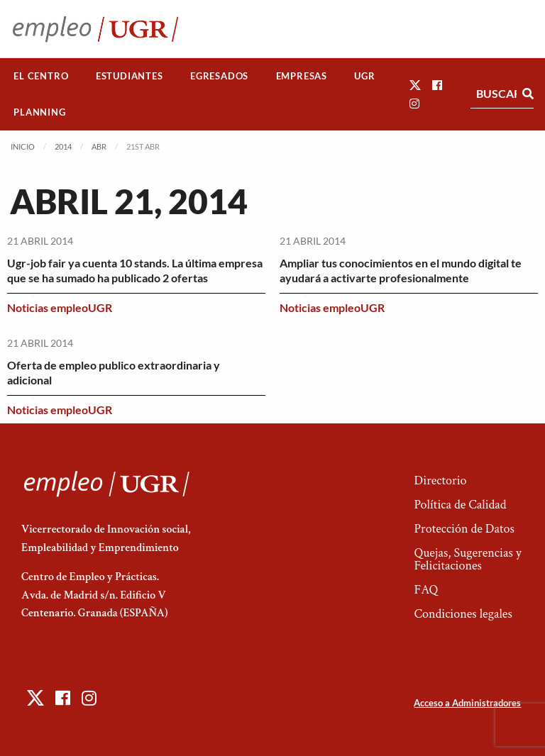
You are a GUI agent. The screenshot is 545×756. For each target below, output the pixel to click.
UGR (364, 76)
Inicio (23, 146)
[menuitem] (41, 76)
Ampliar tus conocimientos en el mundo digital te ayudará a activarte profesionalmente (401, 270)
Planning (39, 112)
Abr (99, 146)
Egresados (219, 76)
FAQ (426, 590)
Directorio (440, 480)
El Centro (41, 76)
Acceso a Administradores (467, 703)
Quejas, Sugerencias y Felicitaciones (467, 559)
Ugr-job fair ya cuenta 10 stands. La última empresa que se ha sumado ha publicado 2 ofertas (135, 270)
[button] (415, 85)
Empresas (302, 76)
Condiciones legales (463, 614)
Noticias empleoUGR (60, 307)
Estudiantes (130, 76)
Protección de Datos (464, 529)
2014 (63, 146)
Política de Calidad (460, 505)
